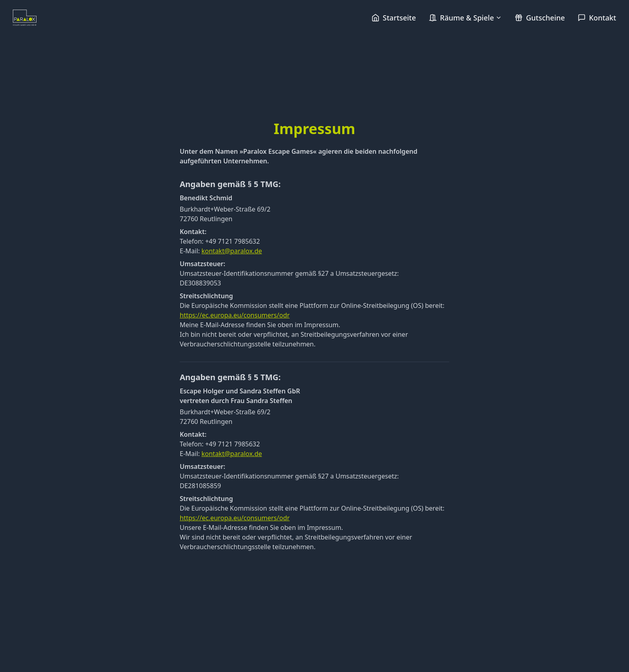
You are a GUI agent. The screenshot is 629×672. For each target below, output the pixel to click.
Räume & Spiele (465, 18)
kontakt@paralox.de (232, 251)
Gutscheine (540, 18)
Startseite (394, 18)
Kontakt (597, 18)
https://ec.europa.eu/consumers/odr (235, 315)
